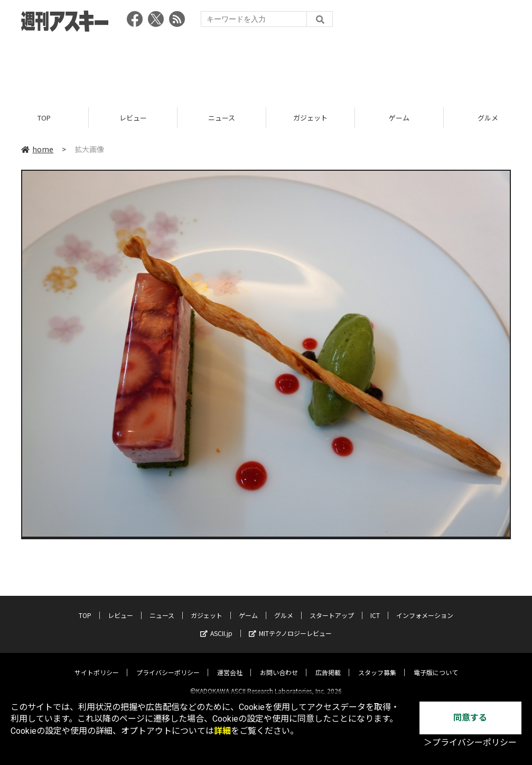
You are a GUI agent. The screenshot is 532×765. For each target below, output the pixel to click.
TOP (44, 118)
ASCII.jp (216, 624)
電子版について (436, 663)
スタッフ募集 (377, 663)
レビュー (133, 118)
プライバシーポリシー (168, 663)
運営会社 (230, 663)
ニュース (222, 118)
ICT (375, 606)
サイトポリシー (97, 663)
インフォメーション (425, 606)
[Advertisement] (266, 66)
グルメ (284, 606)
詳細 (222, 731)
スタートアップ (332, 606)
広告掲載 (328, 663)
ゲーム (399, 118)
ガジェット (310, 118)
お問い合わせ (279, 663)
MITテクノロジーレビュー (290, 624)
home (37, 149)
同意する (470, 718)
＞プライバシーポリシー (470, 743)
